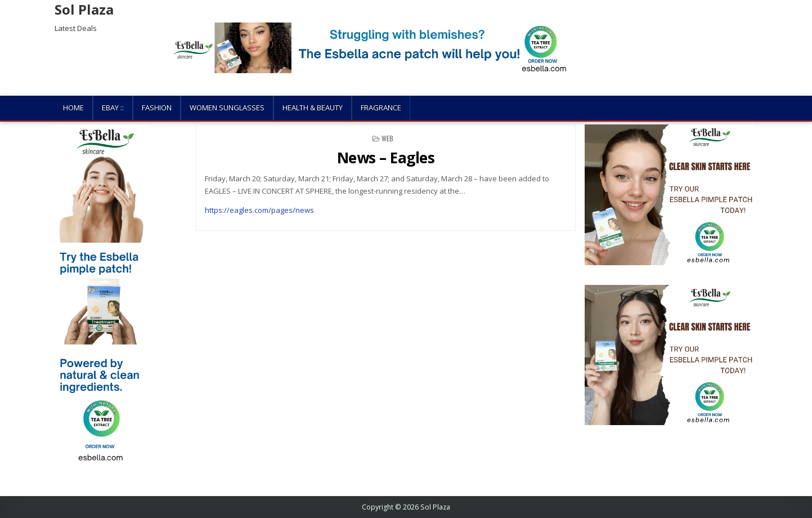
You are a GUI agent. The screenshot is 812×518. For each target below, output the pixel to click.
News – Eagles (386, 158)
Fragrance (381, 108)
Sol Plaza (84, 9)
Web (387, 138)
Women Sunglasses (227, 108)
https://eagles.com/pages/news (259, 210)
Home (73, 108)
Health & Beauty (313, 108)
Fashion (157, 108)
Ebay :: (113, 108)
